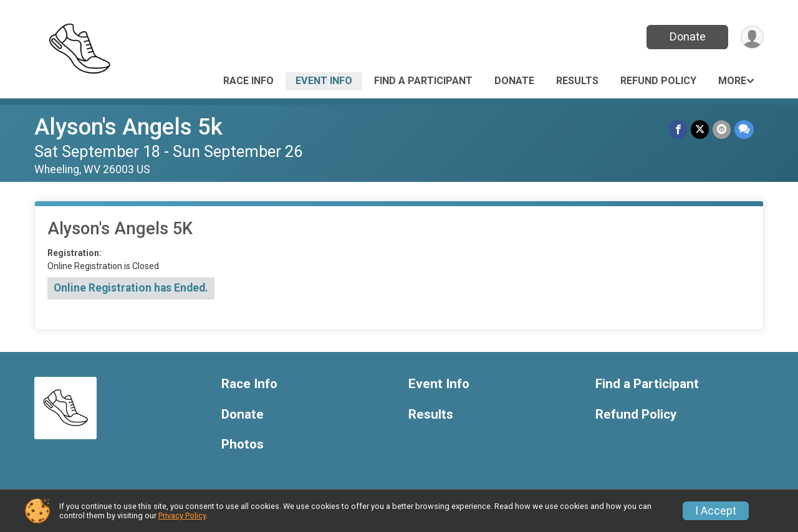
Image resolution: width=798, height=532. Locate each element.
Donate (688, 36)
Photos (243, 444)
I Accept (716, 511)
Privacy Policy (182, 515)
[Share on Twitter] (700, 129)
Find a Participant (423, 81)
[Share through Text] (744, 129)
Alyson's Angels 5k (128, 127)
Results (577, 81)
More (732, 81)
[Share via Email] (722, 129)
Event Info (324, 81)
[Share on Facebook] (678, 129)
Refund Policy (658, 81)
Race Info (248, 81)
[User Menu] (752, 37)
